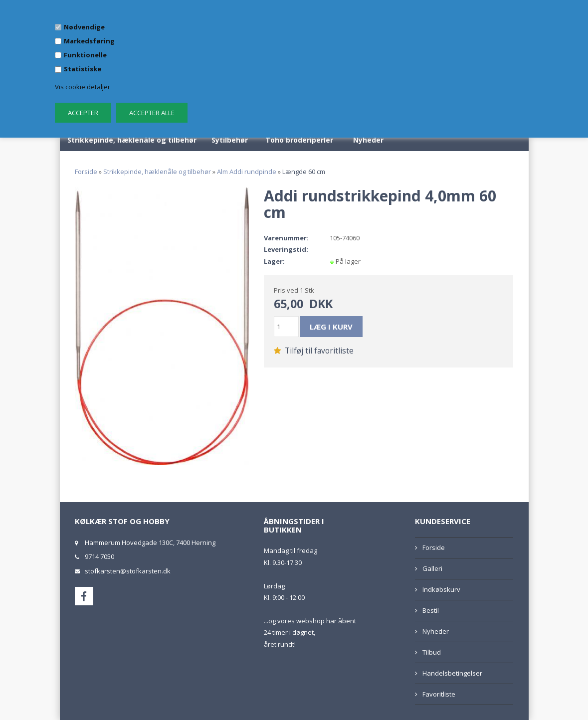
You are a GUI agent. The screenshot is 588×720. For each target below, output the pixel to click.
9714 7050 (99, 556)
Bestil (431, 610)
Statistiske (83, 69)
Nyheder (368, 140)
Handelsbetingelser (452, 673)
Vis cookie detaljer (83, 87)
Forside (86, 172)
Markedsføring (89, 41)
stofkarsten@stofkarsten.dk (128, 571)
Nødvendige (84, 27)
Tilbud (432, 652)
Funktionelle (85, 55)
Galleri (432, 568)
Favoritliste (439, 694)
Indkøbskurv (441, 589)
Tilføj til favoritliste (314, 351)
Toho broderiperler (299, 140)
